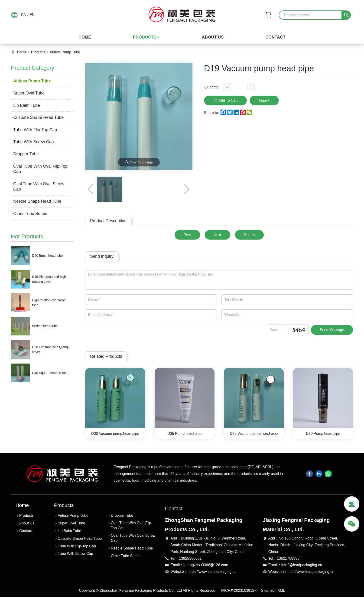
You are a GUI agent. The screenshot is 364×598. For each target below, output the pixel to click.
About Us (213, 37)
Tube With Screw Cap (33, 142)
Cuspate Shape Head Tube (38, 117)
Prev (186, 235)
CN (24, 15)
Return (250, 235)
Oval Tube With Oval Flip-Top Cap (40, 169)
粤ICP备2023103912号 (239, 592)
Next (217, 235)
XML (282, 592)
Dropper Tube (26, 154)
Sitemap (268, 592)
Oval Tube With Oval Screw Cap (39, 187)
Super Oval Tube (29, 93)
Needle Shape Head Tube (37, 201)
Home (85, 37)
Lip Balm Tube (27, 105)
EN (32, 15)
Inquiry (266, 100)
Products (146, 37)
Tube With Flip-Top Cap (35, 130)
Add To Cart (226, 100)
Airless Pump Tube (65, 52)
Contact (275, 37)
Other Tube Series (30, 214)
